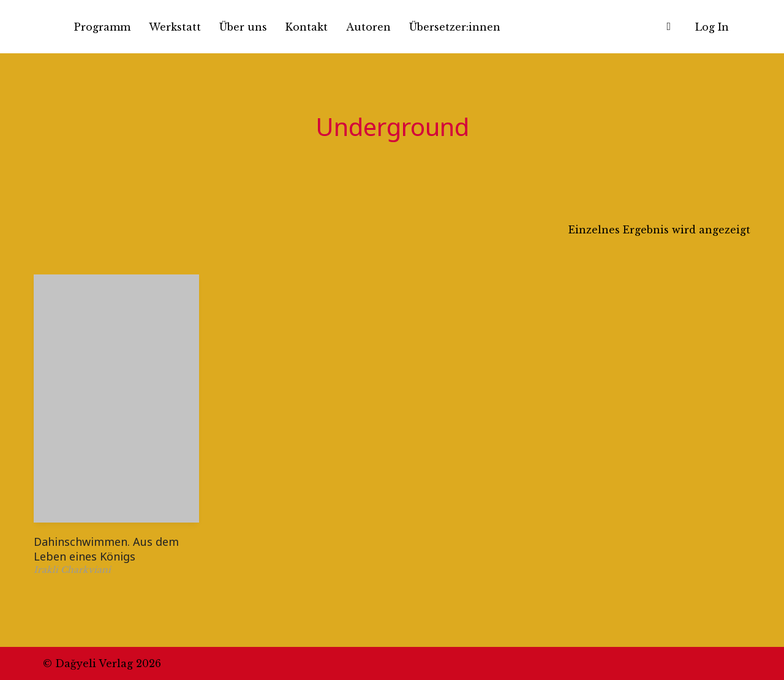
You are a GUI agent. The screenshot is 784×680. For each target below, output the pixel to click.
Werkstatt (175, 27)
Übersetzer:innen (455, 27)
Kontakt (307, 27)
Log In (712, 27)
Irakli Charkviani (72, 570)
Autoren (368, 27)
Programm (102, 27)
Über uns (243, 27)
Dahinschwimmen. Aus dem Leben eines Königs (106, 549)
